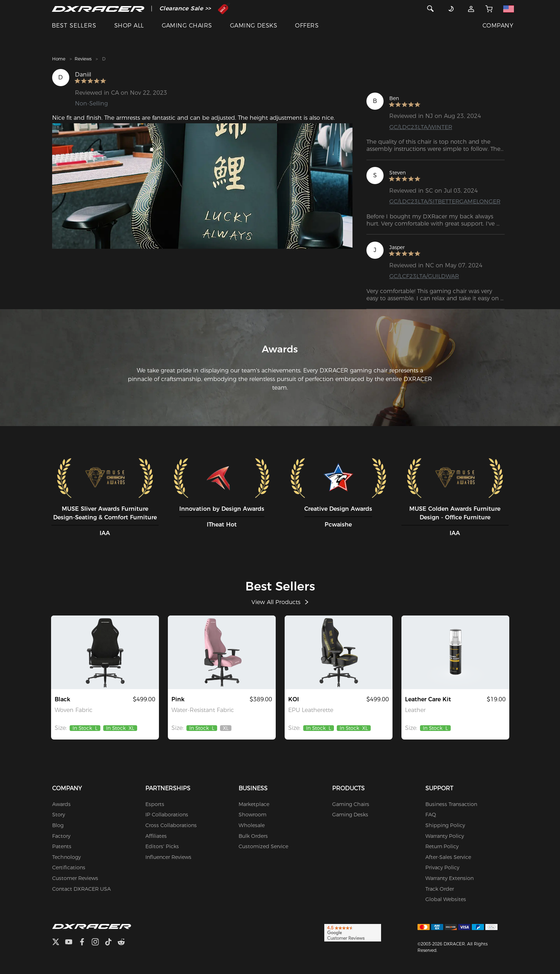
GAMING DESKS (254, 26)
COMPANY (498, 26)
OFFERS (307, 26)
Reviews (83, 59)
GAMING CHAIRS (187, 26)
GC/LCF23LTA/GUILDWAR (424, 276)
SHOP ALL (129, 26)
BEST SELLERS (74, 26)
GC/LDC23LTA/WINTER (421, 127)
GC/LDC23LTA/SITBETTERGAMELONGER (445, 201)
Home (59, 59)
